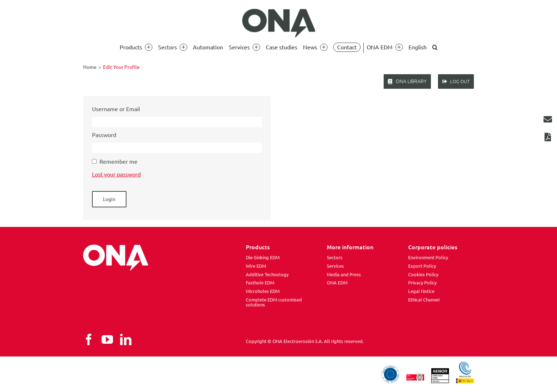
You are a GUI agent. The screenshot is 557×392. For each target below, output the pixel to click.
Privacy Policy (422, 283)
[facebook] (89, 339)
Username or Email (116, 109)
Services (335, 266)
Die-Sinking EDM (263, 257)
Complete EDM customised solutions (274, 302)
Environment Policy (428, 257)
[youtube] (107, 339)
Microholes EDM (263, 291)
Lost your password (116, 174)
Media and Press (344, 274)
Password (104, 135)
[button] (435, 47)
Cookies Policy (423, 274)
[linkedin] (126, 339)
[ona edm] (278, 23)
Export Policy (422, 266)
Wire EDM (256, 266)
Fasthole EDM (260, 283)
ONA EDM (337, 283)
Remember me (118, 162)
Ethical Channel (424, 300)
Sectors (335, 257)
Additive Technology (267, 274)
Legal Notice (421, 291)
